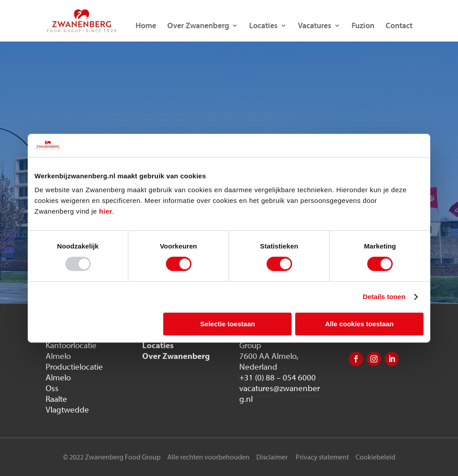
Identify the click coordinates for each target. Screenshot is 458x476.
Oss (52, 388)
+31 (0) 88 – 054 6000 (278, 377)
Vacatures (315, 26)
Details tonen (384, 297)
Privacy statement (322, 457)
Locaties (263, 26)
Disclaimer (272, 457)
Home (146, 26)
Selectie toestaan (228, 324)
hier (106, 212)
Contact (399, 26)
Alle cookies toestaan (359, 324)
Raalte (56, 399)
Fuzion (363, 26)
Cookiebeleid (375, 457)
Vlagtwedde (67, 409)
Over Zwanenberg (198, 26)
